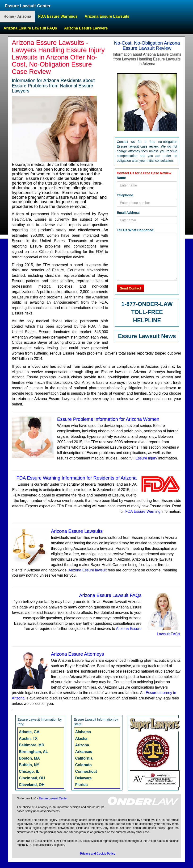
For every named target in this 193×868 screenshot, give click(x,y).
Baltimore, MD (32, 745)
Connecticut (86, 771)
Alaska (81, 738)
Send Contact (130, 288)
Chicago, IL (29, 771)
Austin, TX (28, 738)
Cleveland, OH (32, 785)
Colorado (83, 765)
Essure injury (146, 458)
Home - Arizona (17, 16)
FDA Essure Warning (143, 511)
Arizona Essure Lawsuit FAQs (30, 28)
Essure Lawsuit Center (28, 6)
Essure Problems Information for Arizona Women (108, 419)
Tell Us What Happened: (136, 230)
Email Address (128, 213)
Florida (81, 785)
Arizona (82, 745)
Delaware (83, 778)
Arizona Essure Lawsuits (107, 16)
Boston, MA (29, 758)
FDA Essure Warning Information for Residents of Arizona (77, 478)
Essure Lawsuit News (147, 336)
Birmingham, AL (33, 752)
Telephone (125, 195)
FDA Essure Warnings (58, 16)
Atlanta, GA (29, 732)
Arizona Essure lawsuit (88, 570)
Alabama (83, 732)
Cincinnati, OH (32, 778)
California (84, 758)
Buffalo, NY (29, 765)
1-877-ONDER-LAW (147, 304)
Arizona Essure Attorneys (78, 654)
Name (121, 178)
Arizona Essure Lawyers (86, 28)
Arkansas (84, 752)
